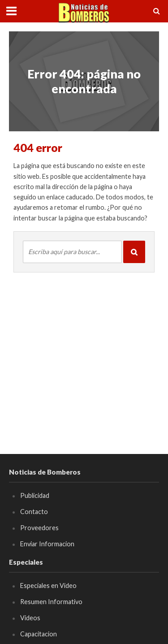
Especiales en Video (48, 586)
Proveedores (39, 528)
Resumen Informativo (51, 602)
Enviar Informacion (47, 544)
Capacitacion (39, 634)
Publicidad (35, 495)
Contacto (34, 512)
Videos (30, 618)
